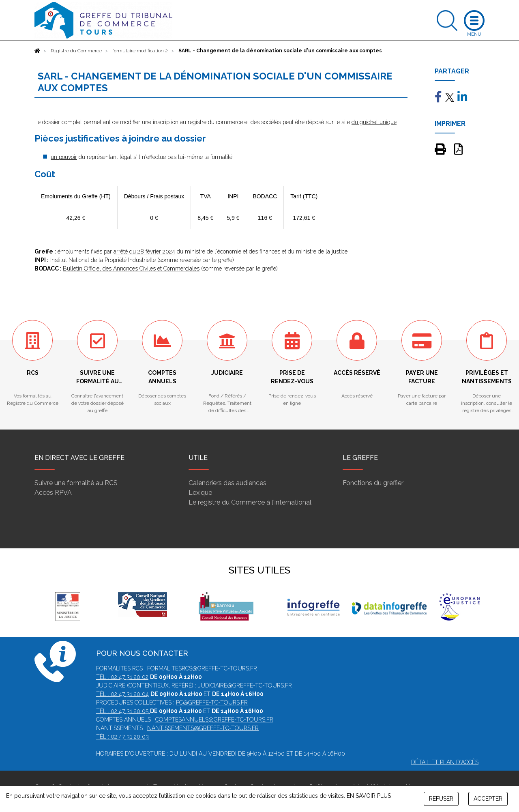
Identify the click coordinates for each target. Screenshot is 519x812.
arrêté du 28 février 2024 (144, 251)
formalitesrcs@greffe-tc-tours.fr (202, 668)
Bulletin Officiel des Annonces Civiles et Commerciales (131, 269)
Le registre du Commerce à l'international (250, 502)
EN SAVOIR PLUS (369, 796)
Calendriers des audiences (227, 483)
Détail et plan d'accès (445, 762)
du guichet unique (374, 122)
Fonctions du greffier (373, 483)
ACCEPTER (488, 799)
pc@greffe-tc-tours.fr (212, 702)
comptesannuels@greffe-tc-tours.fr (214, 720)
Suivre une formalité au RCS (76, 483)
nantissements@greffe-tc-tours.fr (203, 728)
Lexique (200, 493)
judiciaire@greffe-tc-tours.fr (245, 685)
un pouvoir (64, 157)
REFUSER (441, 799)
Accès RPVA (53, 493)
